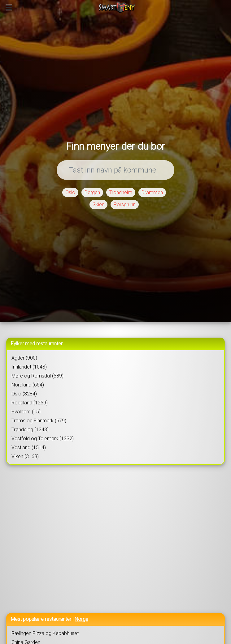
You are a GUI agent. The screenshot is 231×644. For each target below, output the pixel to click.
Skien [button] (98, 205)
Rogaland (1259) (30, 403)
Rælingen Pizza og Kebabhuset (45, 633)
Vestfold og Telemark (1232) (43, 439)
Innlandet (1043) (29, 367)
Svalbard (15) (26, 412)
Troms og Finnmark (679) (39, 421)
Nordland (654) (28, 385)
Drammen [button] (152, 192)
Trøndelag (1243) (30, 430)
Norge (81, 619)
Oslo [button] (70, 192)
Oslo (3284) (24, 394)
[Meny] (9, 7)
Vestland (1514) (29, 448)
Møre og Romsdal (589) (37, 376)
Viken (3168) (25, 456)
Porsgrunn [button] (125, 205)
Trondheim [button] (121, 192)
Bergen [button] (92, 192)
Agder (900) (24, 358)
